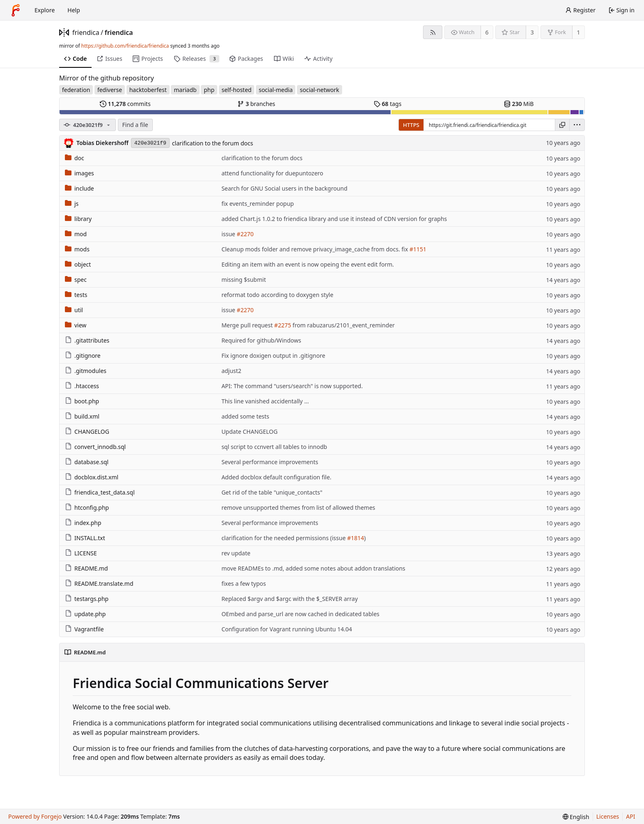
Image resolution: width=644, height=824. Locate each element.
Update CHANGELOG (250, 432)
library (78, 219)
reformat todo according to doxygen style (277, 295)
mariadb (185, 90)
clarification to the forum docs (213, 143)
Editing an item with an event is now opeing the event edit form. (308, 264)
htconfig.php (87, 508)
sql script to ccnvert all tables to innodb (274, 447)
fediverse (110, 90)
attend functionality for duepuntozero (272, 173)
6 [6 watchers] (487, 32)
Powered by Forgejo (35, 816)
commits (125, 104)
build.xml (82, 416)
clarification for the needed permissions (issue (284, 538)
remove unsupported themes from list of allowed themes (298, 508)
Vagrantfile (84, 629)
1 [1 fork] (578, 32)
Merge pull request (248, 325)
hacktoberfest (148, 90)
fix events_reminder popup (258, 204)
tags (388, 104)
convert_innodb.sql (95, 447)
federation (76, 90)
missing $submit (244, 280)
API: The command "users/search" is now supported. (292, 386)
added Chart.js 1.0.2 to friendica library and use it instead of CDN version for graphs (334, 219)
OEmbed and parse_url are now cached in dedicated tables (300, 614)
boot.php (82, 401)
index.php (83, 523)
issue (229, 234)
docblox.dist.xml (92, 477)
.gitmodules (86, 371)
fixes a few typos (244, 583)
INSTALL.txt (85, 538)
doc (75, 158)
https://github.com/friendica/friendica (125, 46)
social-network (320, 90)
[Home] (16, 10)
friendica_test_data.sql (100, 492)
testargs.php (87, 599)
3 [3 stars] (532, 32)
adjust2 (231, 371)
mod (76, 234)
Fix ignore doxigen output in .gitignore (273, 356)
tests (76, 295)
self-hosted (237, 90)
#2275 (283, 325)
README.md (86, 568)
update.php (85, 614)
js (72, 204)
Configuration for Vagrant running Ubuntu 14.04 (287, 629)
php (209, 90)
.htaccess (82, 386)
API (630, 816)
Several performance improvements (270, 462)
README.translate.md (99, 583)
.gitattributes (87, 340)
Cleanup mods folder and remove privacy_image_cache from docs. (311, 249)
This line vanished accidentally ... (265, 401)
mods (77, 249)
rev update (236, 553)
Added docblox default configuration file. (276, 477)
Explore (45, 10)
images (79, 173)
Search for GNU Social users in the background (284, 188)
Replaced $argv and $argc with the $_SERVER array (290, 599)
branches (256, 104)
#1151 (418, 249)
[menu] (577, 125)
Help (74, 10)
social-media (276, 90)
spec (76, 280)
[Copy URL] (562, 125)
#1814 (355, 538)
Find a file (135, 125)
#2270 (245, 234)
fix (405, 249)
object (78, 264)
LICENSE (81, 553)
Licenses (608, 816)
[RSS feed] (433, 32)
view (76, 325)
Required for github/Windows (261, 340)
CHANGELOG (87, 432)
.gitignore (83, 356)
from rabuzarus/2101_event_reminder (343, 325)
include (79, 188)
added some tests (245, 416)
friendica (86, 32)
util (74, 310)
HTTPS (411, 125)
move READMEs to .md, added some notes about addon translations (313, 568)
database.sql (87, 462)
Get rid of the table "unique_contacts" (272, 492)
